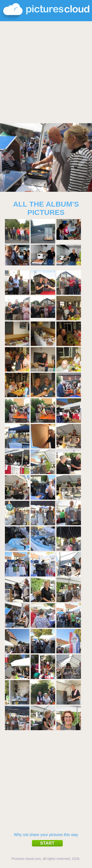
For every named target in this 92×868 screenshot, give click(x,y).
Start (47, 843)
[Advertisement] (46, 73)
